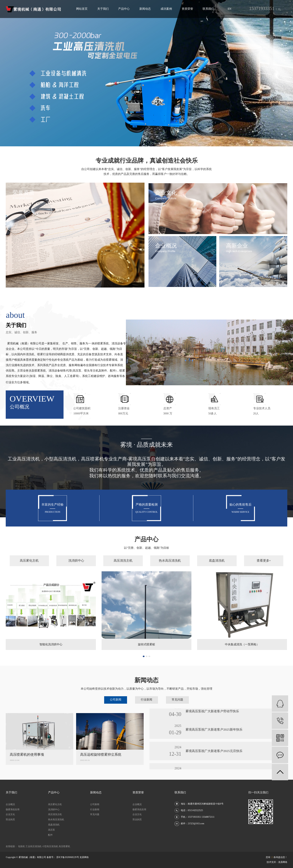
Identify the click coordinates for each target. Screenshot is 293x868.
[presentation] (6, 73)
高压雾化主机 (29, 571)
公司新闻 (95, 804)
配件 (50, 835)
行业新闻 (95, 810)
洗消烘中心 (76, 571)
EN (230, 9)
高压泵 (52, 830)
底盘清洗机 (217, 571)
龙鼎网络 (283, 862)
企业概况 (10, 804)
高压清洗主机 (123, 571)
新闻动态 (145, 9)
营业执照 (10, 820)
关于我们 (103, 9)
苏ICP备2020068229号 (68, 857)
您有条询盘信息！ (276, 857)
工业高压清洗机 (34, 846)
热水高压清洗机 (170, 571)
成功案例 (166, 9)
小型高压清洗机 (50, 846)
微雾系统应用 (13, 810)
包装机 (22, 846)
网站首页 (82, 9)
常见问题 (95, 814)
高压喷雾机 (64, 846)
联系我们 (208, 9)
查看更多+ (264, 571)
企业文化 (10, 814)
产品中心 (124, 9)
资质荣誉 (187, 9)
